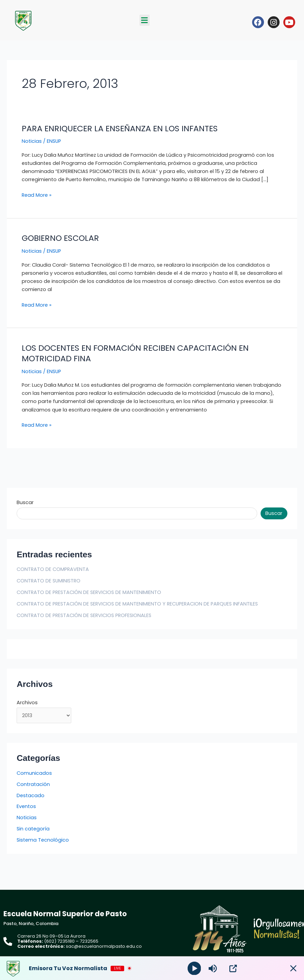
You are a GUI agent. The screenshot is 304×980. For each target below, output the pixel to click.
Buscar (25, 502)
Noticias (32, 141)
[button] (145, 20)
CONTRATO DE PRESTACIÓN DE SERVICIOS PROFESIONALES (84, 615)
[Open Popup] (233, 968)
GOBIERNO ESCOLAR (60, 238)
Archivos (27, 703)
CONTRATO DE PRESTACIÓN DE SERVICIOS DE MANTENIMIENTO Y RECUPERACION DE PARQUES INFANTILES (137, 604)
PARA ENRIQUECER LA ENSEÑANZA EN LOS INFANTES (120, 128)
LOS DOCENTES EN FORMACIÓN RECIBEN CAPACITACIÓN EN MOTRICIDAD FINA (135, 353)
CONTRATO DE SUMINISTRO (49, 581)
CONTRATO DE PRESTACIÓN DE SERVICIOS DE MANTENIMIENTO (89, 592)
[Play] (194, 968)
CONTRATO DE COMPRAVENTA (53, 569)
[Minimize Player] (292, 968)
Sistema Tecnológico (43, 840)
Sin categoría (33, 829)
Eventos (26, 806)
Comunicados (34, 773)
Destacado (31, 795)
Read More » (37, 195)
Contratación (33, 784)
